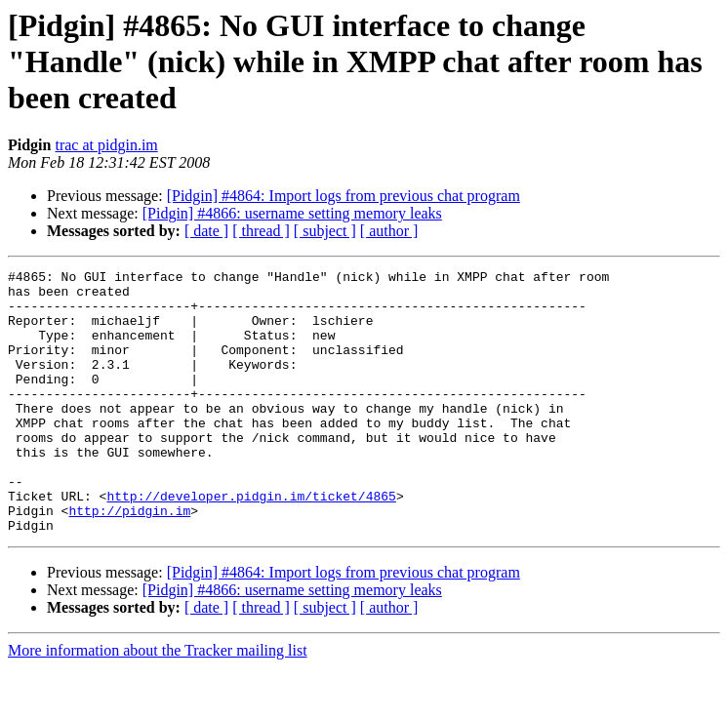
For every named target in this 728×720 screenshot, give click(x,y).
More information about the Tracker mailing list (158, 703)
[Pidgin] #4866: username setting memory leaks (292, 213)
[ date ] (206, 231)
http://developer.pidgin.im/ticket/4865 (251, 542)
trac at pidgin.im (106, 145)
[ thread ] (261, 231)
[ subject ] (325, 231)
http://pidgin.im (129, 560)
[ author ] (389, 231)
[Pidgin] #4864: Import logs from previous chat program (344, 196)
